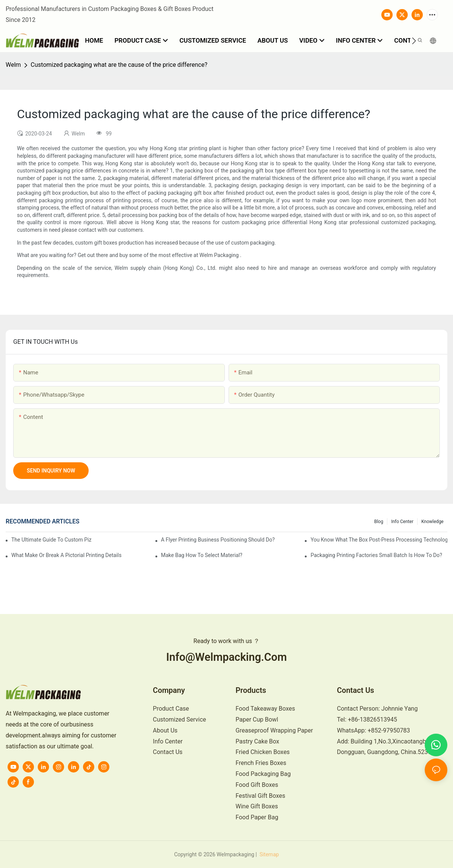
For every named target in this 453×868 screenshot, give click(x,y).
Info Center (402, 522)
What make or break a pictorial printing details (66, 555)
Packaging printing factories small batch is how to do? (376, 555)
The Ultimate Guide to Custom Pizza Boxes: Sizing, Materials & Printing (51, 540)
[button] (414, 41)
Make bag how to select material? (202, 555)
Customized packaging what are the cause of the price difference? (119, 65)
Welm (13, 65)
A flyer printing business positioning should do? (218, 540)
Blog (379, 522)
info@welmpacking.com (227, 657)
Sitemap (268, 854)
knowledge (432, 522)
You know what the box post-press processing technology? (379, 540)
